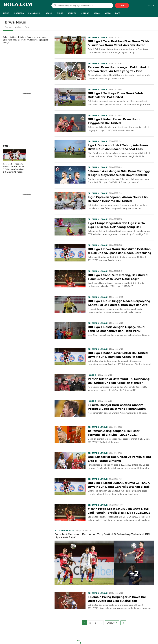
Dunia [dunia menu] (60, 13)
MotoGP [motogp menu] (85, 13)
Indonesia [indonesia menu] (19, 13)
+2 (134, 574)
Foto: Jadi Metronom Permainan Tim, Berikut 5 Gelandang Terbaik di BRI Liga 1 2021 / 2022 (14, 168)
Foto (27, 27)
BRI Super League (98, 37)
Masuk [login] (151, 6)
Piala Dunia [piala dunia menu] (34, 13)
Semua (8, 27)
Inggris (92, 375)
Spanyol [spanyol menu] (72, 13)
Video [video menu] (108, 13)
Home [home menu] (6, 13)
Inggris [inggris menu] (49, 13)
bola (18, 6)
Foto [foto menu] (118, 13)
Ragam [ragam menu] (97, 13)
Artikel (18, 27)
